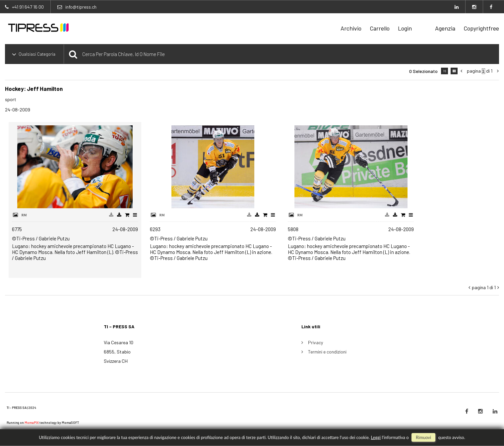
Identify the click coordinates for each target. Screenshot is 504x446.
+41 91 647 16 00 (28, 7)
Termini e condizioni (327, 352)
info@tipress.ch (81, 7)
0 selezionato (423, 71)
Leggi (376, 437)
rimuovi (423, 437)
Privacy (315, 342)
